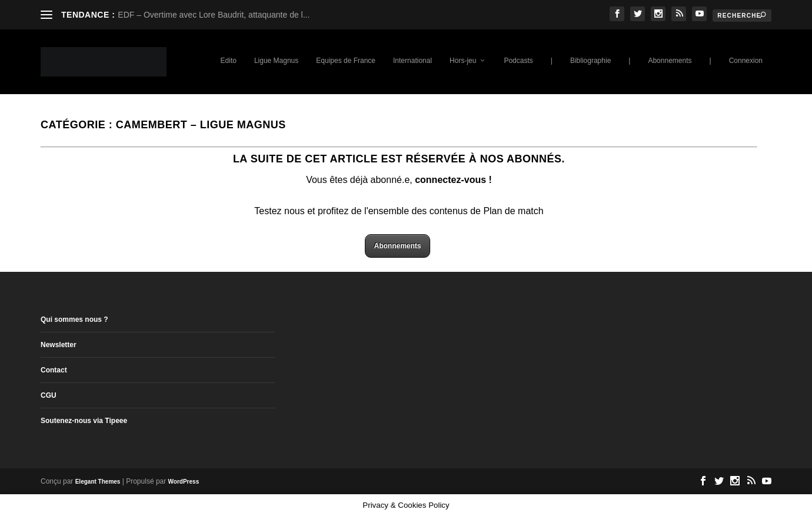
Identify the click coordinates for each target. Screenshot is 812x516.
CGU (49, 395)
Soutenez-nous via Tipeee (84, 421)
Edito (229, 61)
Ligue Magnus (276, 61)
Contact (54, 370)
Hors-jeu (463, 61)
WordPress (184, 482)
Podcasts (518, 61)
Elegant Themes (98, 482)
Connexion (746, 61)
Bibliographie (590, 61)
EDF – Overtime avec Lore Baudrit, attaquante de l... (214, 15)
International (412, 61)
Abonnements (670, 61)
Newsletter (59, 345)
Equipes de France (346, 61)
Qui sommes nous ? (74, 319)
